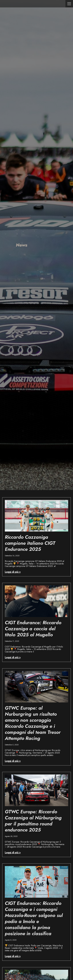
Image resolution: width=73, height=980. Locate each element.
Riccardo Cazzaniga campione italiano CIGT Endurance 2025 (30, 543)
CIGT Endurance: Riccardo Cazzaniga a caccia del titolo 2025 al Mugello (33, 629)
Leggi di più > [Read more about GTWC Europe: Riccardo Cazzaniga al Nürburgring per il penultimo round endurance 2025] (13, 853)
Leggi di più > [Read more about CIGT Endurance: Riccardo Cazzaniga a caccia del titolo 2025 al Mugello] (13, 657)
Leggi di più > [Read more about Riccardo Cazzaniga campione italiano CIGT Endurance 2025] (13, 572)
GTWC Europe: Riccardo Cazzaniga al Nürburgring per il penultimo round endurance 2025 (33, 821)
